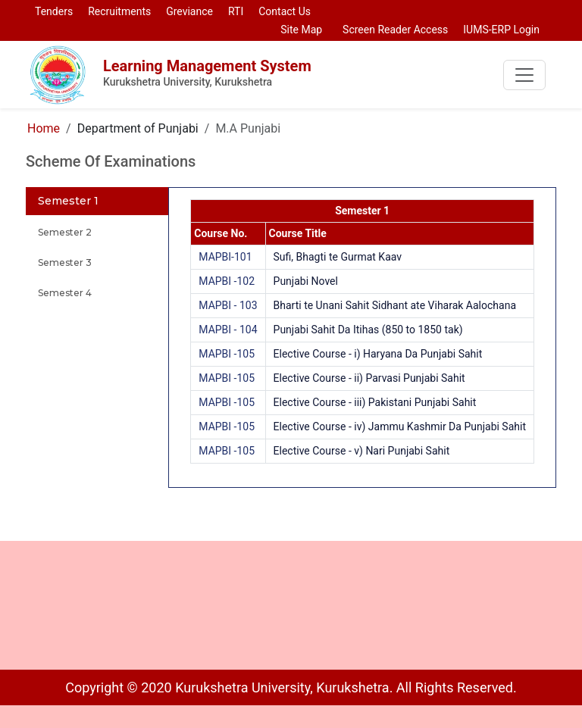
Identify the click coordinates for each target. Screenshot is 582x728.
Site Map (299, 30)
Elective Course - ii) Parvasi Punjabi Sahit (369, 378)
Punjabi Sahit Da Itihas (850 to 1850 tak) (368, 330)
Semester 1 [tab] (68, 201)
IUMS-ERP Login (501, 30)
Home (44, 128)
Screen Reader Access (393, 30)
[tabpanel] (362, 337)
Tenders (54, 11)
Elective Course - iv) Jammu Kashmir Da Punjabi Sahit (400, 426)
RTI (236, 11)
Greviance (189, 11)
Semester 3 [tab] (65, 262)
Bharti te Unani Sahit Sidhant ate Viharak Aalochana (395, 305)
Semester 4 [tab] (65, 293)
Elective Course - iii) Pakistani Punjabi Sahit (375, 402)
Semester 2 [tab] (65, 232)
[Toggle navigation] (524, 75)
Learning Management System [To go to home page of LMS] (213, 73)
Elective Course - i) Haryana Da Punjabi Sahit (378, 354)
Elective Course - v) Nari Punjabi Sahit (362, 451)
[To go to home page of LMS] (58, 74)
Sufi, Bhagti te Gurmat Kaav (338, 257)
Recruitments (119, 11)
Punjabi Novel (306, 281)
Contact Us (285, 11)
